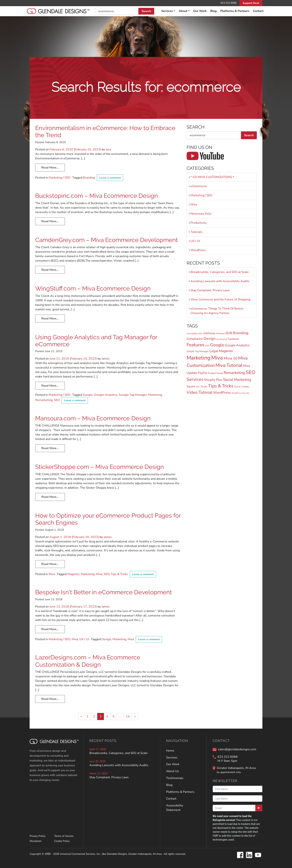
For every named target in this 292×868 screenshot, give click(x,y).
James (105, 359)
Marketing (155, 395)
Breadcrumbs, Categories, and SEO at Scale (220, 272)
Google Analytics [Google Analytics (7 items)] (237, 345)
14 (128, 716)
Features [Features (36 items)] (196, 345)
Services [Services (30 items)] (195, 379)
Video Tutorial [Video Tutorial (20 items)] (199, 392)
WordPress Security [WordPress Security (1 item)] (240, 393)
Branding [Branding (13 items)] (241, 333)
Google (88, 395)
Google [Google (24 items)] (217, 345)
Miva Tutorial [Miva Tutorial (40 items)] (229, 365)
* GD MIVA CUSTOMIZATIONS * (212, 177)
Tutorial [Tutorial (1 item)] (237, 387)
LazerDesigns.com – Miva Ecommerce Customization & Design (88, 661)
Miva (52, 574)
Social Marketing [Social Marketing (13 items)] (237, 380)
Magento (73, 574)
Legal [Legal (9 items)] (214, 351)
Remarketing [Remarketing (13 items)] (234, 373)
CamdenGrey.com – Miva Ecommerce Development (107, 240)
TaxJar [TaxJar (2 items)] (204, 387)
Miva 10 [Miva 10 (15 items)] (231, 358)
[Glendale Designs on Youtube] (258, 855)
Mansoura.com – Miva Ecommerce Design (93, 418)
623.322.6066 (228, 3)
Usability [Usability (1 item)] (245, 387)
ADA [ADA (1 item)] (200, 334)
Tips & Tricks (119, 574)
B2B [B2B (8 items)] (229, 333)
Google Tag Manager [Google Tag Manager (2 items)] (198, 351)
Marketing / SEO (59, 178)
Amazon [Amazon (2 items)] (221, 333)
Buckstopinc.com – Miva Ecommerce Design (97, 196)
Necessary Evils (201, 214)
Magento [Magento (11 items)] (226, 351)
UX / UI (84, 639)
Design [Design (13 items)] (210, 339)
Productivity (199, 223)
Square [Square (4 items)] (191, 386)
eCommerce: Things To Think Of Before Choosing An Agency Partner (217, 311)
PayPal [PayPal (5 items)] (203, 373)
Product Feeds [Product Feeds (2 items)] (215, 373)
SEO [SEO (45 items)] (251, 372)
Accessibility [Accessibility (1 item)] (192, 334)
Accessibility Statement (175, 808)
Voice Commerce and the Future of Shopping (220, 299)
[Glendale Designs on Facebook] (240, 855)
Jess (108, 149)
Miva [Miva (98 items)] (217, 358)
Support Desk (251, 3)
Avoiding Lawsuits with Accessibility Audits (220, 281)
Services (167, 11)
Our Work (200, 11)
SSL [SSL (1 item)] (198, 387)
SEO (57, 400)
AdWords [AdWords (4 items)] (209, 333)
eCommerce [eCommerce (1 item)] (222, 339)
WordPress (198, 250)
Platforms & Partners (235, 11)
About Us (173, 771)
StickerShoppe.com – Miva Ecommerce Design (100, 467)
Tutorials (196, 232)
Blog (214, 11)
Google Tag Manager (133, 395)
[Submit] (259, 808)
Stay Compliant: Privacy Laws (210, 290)
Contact (258, 11)
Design (106, 639)
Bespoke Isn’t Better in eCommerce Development (104, 592)
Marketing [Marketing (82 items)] (199, 358)
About (183, 11)
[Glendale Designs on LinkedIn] (249, 855)
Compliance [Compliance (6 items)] (195, 339)
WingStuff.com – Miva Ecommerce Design (93, 288)
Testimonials (175, 778)
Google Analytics (106, 395)
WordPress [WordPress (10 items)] (222, 393)
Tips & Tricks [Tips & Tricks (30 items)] (221, 386)
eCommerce (199, 186)
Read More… (50, 168)
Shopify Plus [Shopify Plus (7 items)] (213, 380)
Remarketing (44, 400)
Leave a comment (110, 178)
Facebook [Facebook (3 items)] (233, 339)
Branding (89, 178)
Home (170, 751)
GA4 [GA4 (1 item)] (207, 346)
